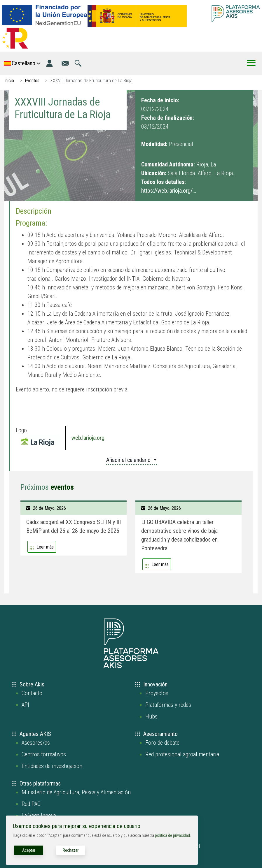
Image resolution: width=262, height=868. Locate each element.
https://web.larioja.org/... (169, 191)
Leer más (45, 547)
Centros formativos (44, 754)
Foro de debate (162, 743)
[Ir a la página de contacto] (65, 63)
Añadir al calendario (129, 460)
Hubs (151, 716)
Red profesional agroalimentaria (182, 754)
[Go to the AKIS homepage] (236, 13)
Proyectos (157, 693)
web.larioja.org (88, 438)
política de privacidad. (173, 835)
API (25, 705)
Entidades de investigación (52, 766)
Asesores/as (36, 743)
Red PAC (31, 804)
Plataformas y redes (168, 705)
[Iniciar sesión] (49, 63)
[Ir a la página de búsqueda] (78, 63)
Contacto (32, 693)
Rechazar (71, 850)
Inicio (9, 81)
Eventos (32, 81)
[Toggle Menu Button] (251, 63)
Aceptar (29, 850)
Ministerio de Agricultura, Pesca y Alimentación (76, 792)
